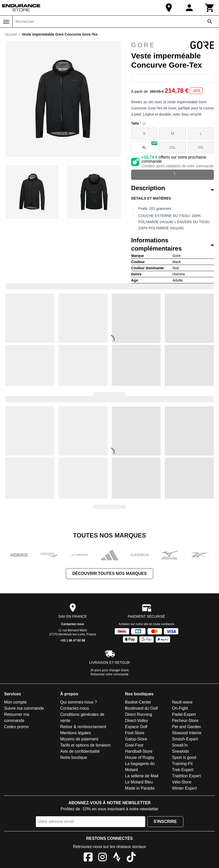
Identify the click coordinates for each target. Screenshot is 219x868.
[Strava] (117, 858)
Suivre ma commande (24, 708)
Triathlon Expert (186, 776)
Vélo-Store (182, 782)
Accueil (11, 34)
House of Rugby (140, 757)
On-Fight (180, 708)
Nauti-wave (182, 702)
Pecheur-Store (185, 721)
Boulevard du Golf (141, 708)
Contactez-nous (73, 624)
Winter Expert (185, 788)
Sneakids (181, 751)
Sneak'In (180, 745)
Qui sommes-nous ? (79, 702)
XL (150, 145)
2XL (173, 147)
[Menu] (6, 22)
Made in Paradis (140, 788)
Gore (173, 45)
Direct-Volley (137, 721)
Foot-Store (135, 733)
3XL (201, 147)
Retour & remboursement (83, 727)
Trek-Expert (183, 770)
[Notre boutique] (169, 8)
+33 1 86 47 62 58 (73, 640)
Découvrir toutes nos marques (109, 573)
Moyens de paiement (79, 739)
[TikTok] (131, 858)
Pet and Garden (187, 727)
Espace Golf (136, 727)
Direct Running (139, 714)
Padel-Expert (184, 714)
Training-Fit (182, 764)
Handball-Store (139, 751)
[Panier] (210, 8)
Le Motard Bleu (139, 782)
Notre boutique (74, 757)
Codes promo (16, 727)
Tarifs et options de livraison (85, 745)
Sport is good (184, 757)
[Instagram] (102, 858)
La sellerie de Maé (142, 776)
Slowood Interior (187, 733)
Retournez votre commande (109, 674)
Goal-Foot (134, 745)
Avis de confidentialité (80, 751)
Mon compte (15, 702)
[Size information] (144, 123)
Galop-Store (136, 739)
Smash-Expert (185, 739)
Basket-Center (138, 702)
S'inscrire (165, 821)
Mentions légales (76, 733)
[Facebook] (88, 858)
